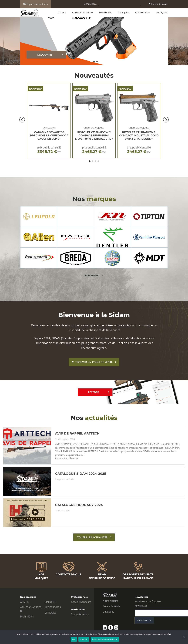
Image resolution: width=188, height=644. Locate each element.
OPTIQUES (123, 13)
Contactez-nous (80, 614)
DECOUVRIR (45, 55)
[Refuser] (184, 637)
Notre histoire (110, 601)
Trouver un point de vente (92, 362)
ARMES (62, 13)
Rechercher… (90, 4)
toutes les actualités (92, 537)
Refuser (84, 639)
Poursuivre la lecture (66, 459)
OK (74, 639)
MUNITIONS (105, 13)
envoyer (142, 620)
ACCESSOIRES (143, 13)
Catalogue (108, 612)
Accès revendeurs (81, 602)
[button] (91, 62)
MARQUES (162, 13)
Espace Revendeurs (35, 4)
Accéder (93, 392)
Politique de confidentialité (105, 639)
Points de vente (158, 4)
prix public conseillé (49, 150)
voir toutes (92, 275)
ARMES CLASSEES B (82, 13)
